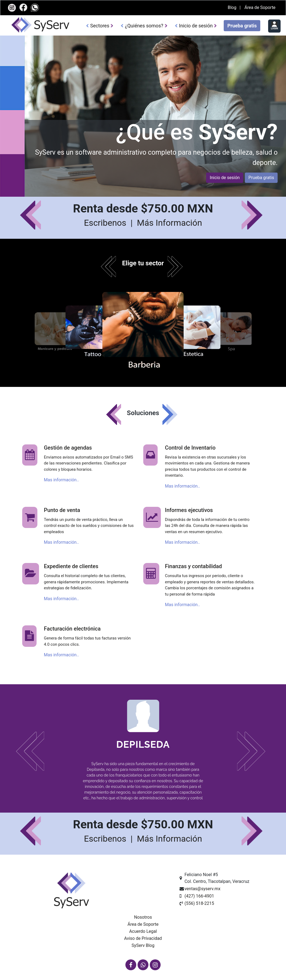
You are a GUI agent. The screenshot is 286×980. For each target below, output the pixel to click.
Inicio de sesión (196, 26)
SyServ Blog (143, 945)
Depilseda (143, 744)
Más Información (170, 223)
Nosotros (143, 917)
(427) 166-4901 (199, 896)
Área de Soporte (260, 7)
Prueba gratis (242, 26)
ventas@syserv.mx (202, 889)
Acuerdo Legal (143, 931)
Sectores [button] (100, 26)
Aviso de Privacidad (143, 938)
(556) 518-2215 (199, 903)
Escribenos (106, 223)
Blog (233, 7)
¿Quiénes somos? (144, 26)
